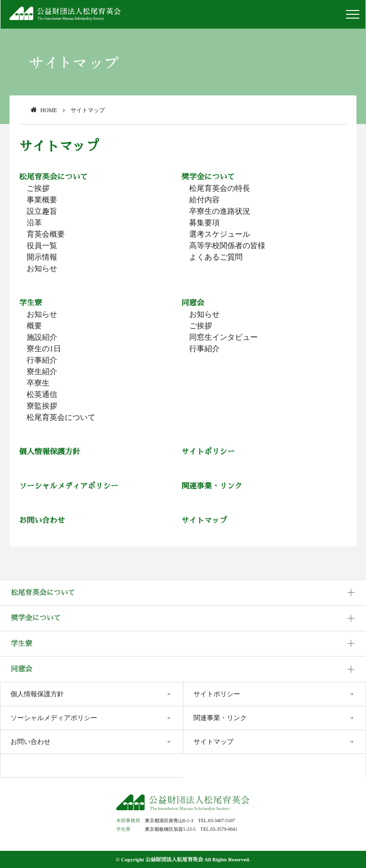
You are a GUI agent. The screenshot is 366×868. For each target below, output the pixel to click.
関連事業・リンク (212, 486)
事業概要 (42, 200)
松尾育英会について (53, 177)
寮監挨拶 (42, 406)
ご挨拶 (38, 188)
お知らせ (42, 268)
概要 (34, 326)
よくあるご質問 (216, 257)
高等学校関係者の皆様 (227, 246)
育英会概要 (46, 234)
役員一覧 (42, 246)
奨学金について (208, 177)
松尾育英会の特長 (220, 188)
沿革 (34, 223)
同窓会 (193, 303)
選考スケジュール (220, 234)
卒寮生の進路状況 (220, 211)
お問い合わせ (42, 520)
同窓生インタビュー (224, 337)
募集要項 (204, 223)
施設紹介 (42, 337)
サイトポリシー (208, 452)
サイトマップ (204, 520)
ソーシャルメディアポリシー (69, 486)
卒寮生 (38, 383)
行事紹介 (42, 360)
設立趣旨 (42, 211)
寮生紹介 (42, 371)
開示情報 (42, 257)
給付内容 (204, 200)
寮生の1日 (44, 349)
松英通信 (42, 394)
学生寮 (30, 303)
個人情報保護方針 (50, 452)
